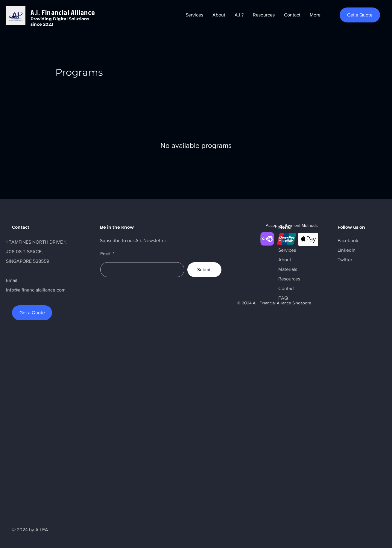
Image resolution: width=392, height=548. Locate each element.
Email (106, 254)
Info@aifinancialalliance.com (36, 290)
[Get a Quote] (360, 15)
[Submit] (204, 270)
